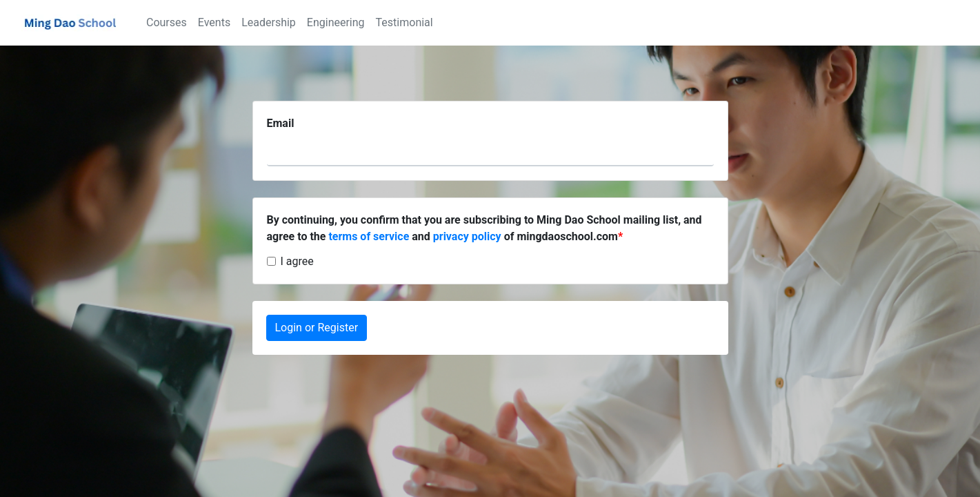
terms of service (369, 236)
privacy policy (467, 236)
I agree (297, 261)
